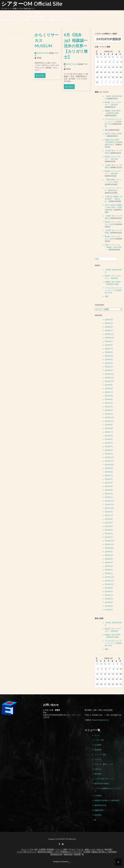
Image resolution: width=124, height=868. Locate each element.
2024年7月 (109, 392)
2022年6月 (109, 479)
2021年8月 (109, 512)
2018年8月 (109, 610)
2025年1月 (109, 370)
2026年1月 (109, 330)
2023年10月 (109, 421)
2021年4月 (109, 526)
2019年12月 (109, 577)
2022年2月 (109, 494)
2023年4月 (109, 443)
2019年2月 (109, 602)
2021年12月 (109, 501)
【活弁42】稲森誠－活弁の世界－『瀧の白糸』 (113, 199)
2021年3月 (109, 530)
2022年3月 (109, 490)
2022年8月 (109, 472)
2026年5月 (109, 320)
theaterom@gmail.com (100, 720)
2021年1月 (109, 537)
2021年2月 (109, 534)
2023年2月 (109, 450)
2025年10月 (109, 338)
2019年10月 (109, 584)
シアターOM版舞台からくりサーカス (63, 16)
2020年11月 (109, 544)
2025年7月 (109, 349)
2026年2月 (109, 327)
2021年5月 (109, 523)
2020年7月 (109, 555)
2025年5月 (109, 356)
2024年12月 (109, 374)
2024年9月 (109, 385)
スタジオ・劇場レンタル (84, 13)
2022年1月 (109, 497)
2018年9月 (109, 606)
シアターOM (16, 13)
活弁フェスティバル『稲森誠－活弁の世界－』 (113, 247)
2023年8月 (109, 428)
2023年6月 (109, 436)
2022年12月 (109, 457)
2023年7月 (109, 432)
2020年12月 (109, 541)
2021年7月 (109, 515)
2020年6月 (109, 559)
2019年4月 (109, 599)
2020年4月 (109, 566)
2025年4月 (109, 360)
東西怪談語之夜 (40, 20)
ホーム (4, 13)
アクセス (66, 13)
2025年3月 (109, 363)
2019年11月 (109, 581)
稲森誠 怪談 (55, 20)
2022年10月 (109, 465)
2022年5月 (109, 483)
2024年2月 (109, 410)
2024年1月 (109, 414)
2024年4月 (109, 403)
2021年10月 (109, 508)
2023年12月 (109, 418)
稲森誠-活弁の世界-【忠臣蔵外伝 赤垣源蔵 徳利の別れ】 (113, 142)
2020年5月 (109, 563)
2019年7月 (109, 595)
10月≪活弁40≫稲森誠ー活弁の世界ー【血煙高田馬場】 (113, 207)
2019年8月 (109, 592)
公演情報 (28, 13)
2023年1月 (109, 454)
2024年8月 (109, 389)
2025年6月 (109, 352)
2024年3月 (109, 407)
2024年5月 (109, 399)
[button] (75, 20)
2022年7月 (109, 476)
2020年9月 (109, 552)
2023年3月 (109, 447)
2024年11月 (109, 378)
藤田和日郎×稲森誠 (35, 16)
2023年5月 (109, 439)
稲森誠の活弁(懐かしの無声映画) (16, 20)
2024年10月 (109, 381)
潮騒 (106, 130)
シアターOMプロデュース (13, 16)
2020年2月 (109, 570)
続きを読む (40, 78)
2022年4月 (109, 486)
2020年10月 (109, 548)
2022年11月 (109, 461)
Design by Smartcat (62, 862)
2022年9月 (109, 468)
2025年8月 (109, 345)
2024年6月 (109, 396)
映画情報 (39, 13)
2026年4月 (109, 323)
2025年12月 (109, 334)
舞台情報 (112, 13)
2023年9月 (109, 425)
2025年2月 (109, 367)
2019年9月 (109, 588)
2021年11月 (109, 505)
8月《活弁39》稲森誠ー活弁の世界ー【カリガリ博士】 (76, 49)
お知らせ (101, 13)
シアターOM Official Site (32, 4)
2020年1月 (109, 573)
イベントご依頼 (52, 13)
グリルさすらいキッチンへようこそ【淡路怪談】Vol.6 (113, 122)
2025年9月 (109, 341)
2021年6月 (109, 519)
